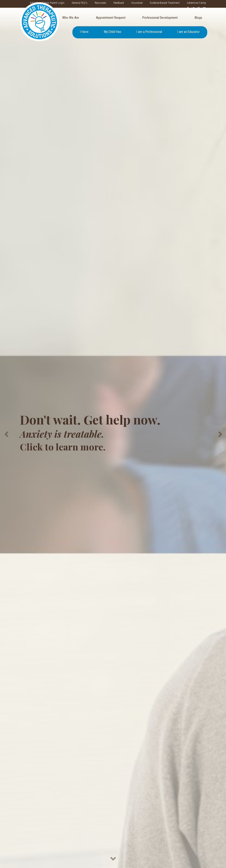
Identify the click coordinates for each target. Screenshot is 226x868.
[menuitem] (71, 18)
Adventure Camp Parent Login (47, 3)
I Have (84, 32)
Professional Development (160, 18)
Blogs (198, 18)
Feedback (119, 3)
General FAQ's (80, 3)
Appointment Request (111, 18)
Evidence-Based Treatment (165, 3)
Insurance (137, 3)
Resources (100, 3)
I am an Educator (188, 32)
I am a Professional (149, 32)
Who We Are (71, 18)
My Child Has (113, 32)
